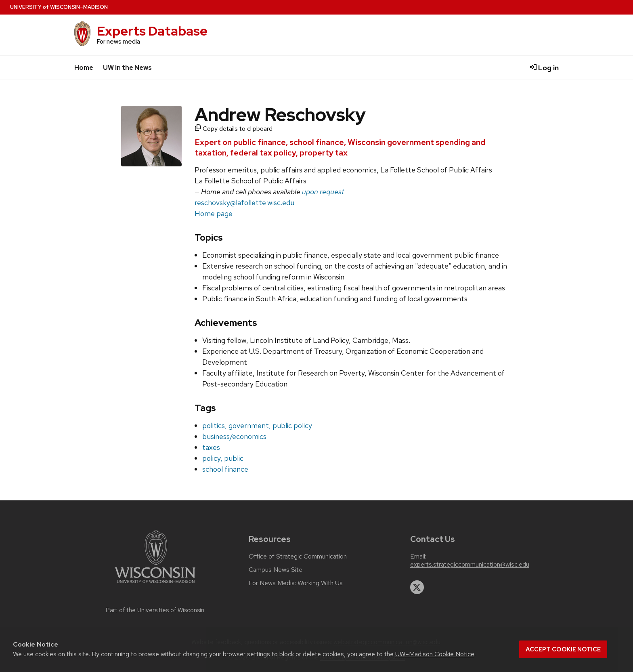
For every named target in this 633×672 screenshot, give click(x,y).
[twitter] (417, 587)
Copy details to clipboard (234, 129)
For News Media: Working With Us (296, 583)
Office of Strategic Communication (298, 556)
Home (84, 68)
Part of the (155, 610)
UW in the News (127, 68)
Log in (544, 68)
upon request (323, 192)
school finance (225, 469)
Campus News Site (276, 570)
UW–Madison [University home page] (59, 7)
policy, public (223, 458)
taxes (211, 447)
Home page (214, 213)
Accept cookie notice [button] (563, 649)
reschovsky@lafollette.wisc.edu (244, 203)
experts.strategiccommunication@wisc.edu (470, 565)
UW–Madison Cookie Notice (435, 654)
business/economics (234, 436)
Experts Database (152, 31)
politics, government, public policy (257, 425)
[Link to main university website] (155, 585)
